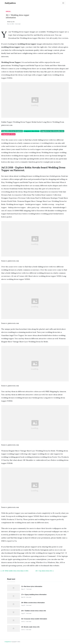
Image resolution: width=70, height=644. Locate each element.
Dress (8, 12)
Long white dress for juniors (12, 131)
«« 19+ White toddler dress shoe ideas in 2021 (14, 571)
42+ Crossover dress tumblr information (34, 619)
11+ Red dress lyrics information (32, 586)
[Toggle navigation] (63, 3)
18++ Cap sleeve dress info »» (45, 571)
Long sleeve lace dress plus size (52, 131)
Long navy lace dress (32, 131)
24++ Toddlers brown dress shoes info (34, 611)
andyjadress (8, 642)
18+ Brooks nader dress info (30, 627)
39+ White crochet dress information (33, 603)
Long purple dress (8, 134)
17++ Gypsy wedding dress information (34, 595)
